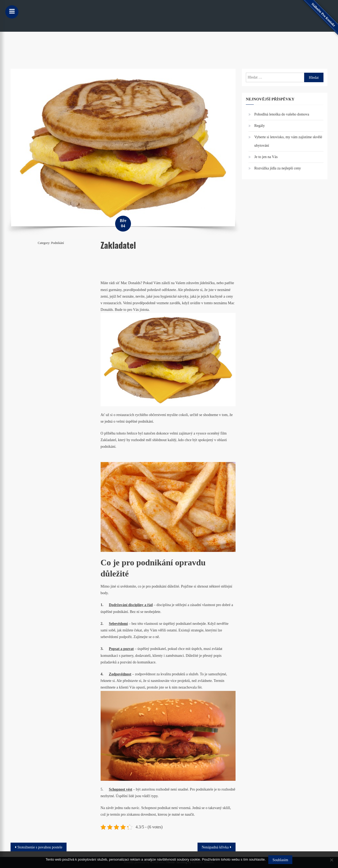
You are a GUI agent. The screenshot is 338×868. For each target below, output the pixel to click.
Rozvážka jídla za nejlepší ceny (278, 168)
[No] (331, 860)
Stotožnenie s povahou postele (40, 847)
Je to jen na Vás (266, 157)
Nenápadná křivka (215, 847)
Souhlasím (280, 860)
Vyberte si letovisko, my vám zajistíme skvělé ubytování (288, 141)
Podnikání (57, 243)
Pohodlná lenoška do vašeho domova (282, 114)
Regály (260, 126)
